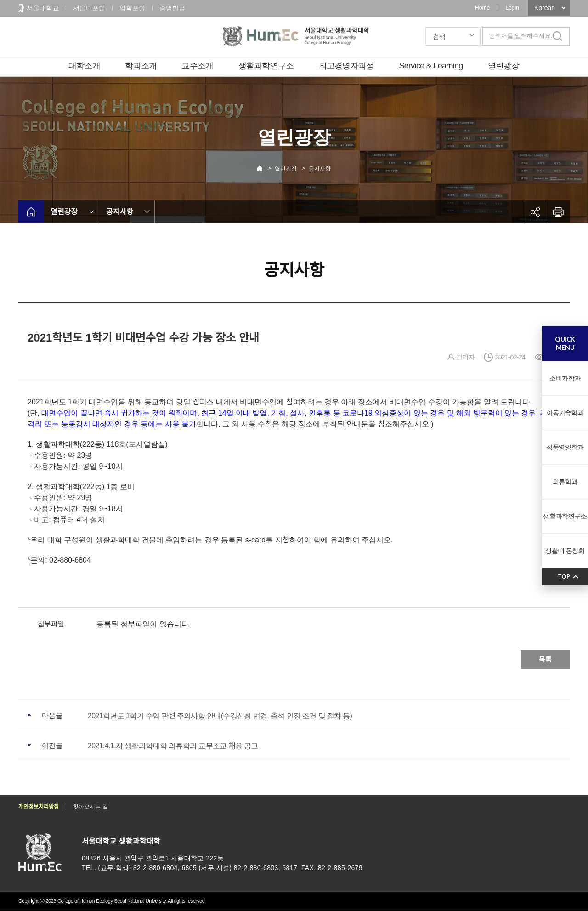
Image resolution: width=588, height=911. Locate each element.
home (31, 212)
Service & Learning (431, 66)
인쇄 (558, 212)
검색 (439, 36)
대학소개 (84, 66)
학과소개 (141, 66)
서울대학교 (43, 8)
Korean (545, 8)
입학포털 (132, 8)
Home (482, 8)
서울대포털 (89, 8)
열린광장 (504, 66)
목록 (545, 659)
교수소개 (197, 66)
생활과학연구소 (266, 66)
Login (512, 8)
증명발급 (172, 8)
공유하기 (535, 212)
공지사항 (320, 169)
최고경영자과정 (347, 66)
